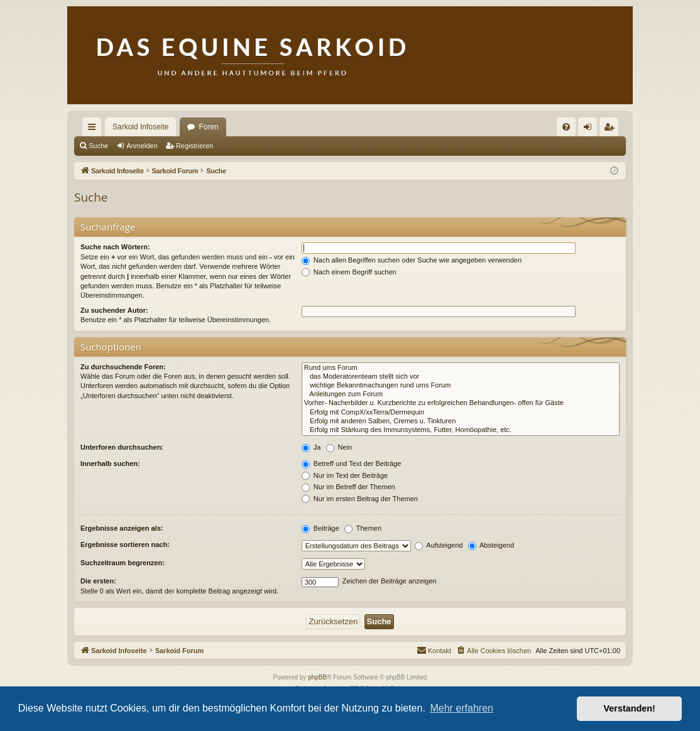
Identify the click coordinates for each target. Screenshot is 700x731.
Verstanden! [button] (630, 708)
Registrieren (194, 146)
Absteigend (491, 545)
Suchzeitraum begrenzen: (123, 563)
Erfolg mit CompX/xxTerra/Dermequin (461, 413)
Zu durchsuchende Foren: (123, 367)
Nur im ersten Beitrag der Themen (360, 499)
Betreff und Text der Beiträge (352, 463)
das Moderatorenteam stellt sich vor (461, 377)
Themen (363, 528)
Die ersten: (98, 581)
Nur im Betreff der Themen (348, 487)
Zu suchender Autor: (114, 310)
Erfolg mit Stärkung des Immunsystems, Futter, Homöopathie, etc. (461, 430)
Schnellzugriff (94, 129)
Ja (311, 447)
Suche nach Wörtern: (115, 247)
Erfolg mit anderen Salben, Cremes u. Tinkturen (461, 421)
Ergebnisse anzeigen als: (122, 528)
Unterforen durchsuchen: (122, 447)
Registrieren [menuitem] (612, 129)
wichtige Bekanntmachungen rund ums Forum (461, 386)
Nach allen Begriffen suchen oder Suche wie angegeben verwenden (412, 260)
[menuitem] (566, 127)
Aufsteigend (439, 545)
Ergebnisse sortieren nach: (125, 544)
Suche (98, 146)
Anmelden (142, 146)
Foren (208, 127)
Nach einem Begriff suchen (349, 272)
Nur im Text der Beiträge (345, 475)
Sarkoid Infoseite (140, 127)
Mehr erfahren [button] (462, 708)
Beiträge (320, 528)
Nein (339, 447)
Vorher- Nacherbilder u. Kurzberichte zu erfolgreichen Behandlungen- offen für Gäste (461, 403)
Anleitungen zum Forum (461, 394)
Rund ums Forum (461, 368)
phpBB (317, 677)
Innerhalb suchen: (110, 463)
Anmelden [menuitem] (590, 129)
